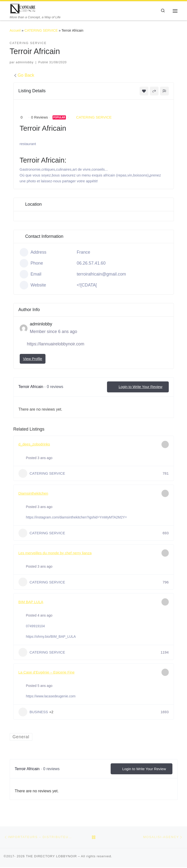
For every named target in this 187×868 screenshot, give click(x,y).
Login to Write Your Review (138, 387)
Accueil (15, 31)
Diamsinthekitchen (33, 494)
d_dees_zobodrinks (34, 445)
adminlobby (25, 63)
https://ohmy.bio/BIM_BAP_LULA (51, 637)
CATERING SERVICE (41, 31)
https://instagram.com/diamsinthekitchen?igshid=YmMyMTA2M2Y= (76, 518)
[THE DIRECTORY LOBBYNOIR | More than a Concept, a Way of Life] (23, 8)
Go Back (24, 76)
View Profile (33, 359)
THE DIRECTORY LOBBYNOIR (51, 857)
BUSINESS (33, 712)
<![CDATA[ (87, 286)
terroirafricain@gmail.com (102, 275)
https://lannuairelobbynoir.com (56, 344)
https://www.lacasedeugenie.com (51, 697)
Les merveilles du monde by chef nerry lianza (55, 553)
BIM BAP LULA (31, 602)
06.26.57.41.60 (91, 264)
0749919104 (36, 626)
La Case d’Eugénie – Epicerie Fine (47, 672)
